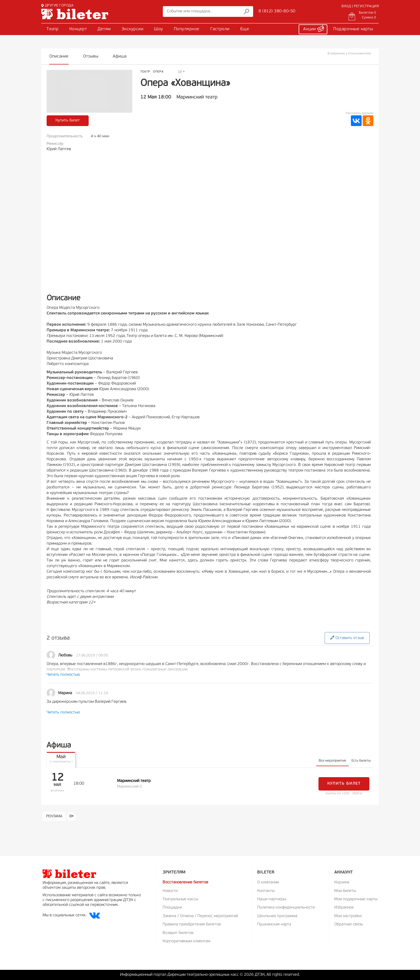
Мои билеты (345, 891)
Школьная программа (277, 916)
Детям (104, 29)
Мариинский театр (197, 97)
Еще (245, 29)
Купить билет (68, 121)
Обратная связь (349, 924)
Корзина (342, 882)
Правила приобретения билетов (192, 924)
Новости (170, 891)
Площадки (172, 908)
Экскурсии (133, 29)
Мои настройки (348, 916)
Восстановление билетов (185, 882)
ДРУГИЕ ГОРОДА (57, 5)
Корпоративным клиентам (186, 941)
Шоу (159, 29)
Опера (158, 72)
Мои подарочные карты (356, 899)
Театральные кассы (180, 899)
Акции (314, 28)
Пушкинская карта (274, 924)
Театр (53, 29)
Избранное (344, 908)
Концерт (78, 29)
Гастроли (220, 29)
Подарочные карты (353, 29)
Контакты (266, 891)
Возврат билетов (178, 933)
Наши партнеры (272, 899)
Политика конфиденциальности (286, 908)
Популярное (187, 29)
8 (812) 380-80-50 (277, 11)
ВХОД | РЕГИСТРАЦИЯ (360, 6)
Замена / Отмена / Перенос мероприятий (200, 916)
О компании (268, 882)
